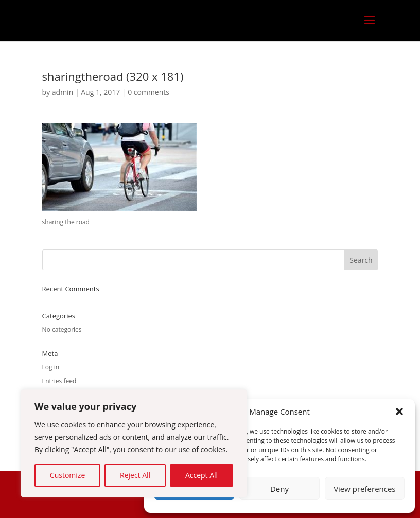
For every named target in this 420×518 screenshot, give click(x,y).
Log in (51, 367)
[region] (134, 443)
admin (63, 92)
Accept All (202, 475)
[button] (399, 412)
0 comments (148, 92)
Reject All (135, 475)
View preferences (364, 489)
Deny (279, 489)
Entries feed (59, 381)
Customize (67, 475)
